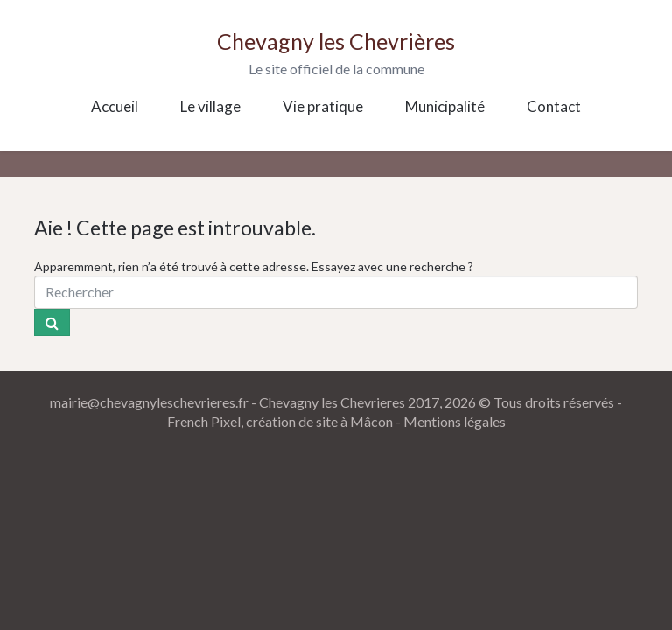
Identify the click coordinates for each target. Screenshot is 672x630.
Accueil (115, 106)
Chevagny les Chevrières (336, 41)
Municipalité (445, 106)
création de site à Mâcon (319, 421)
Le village (210, 106)
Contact (554, 106)
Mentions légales (455, 421)
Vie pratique (323, 106)
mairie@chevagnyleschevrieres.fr (149, 402)
